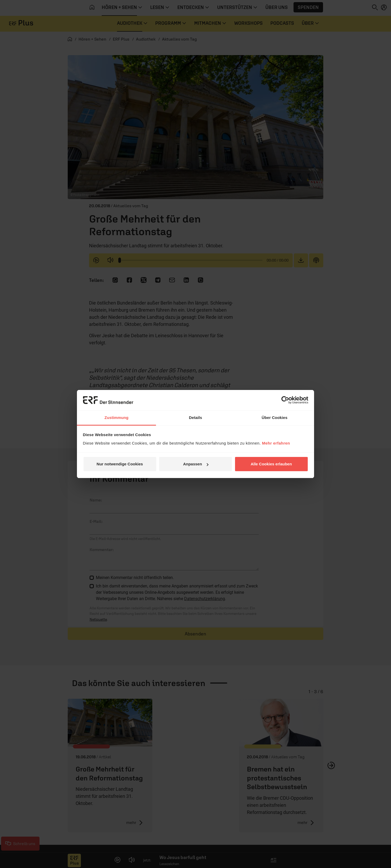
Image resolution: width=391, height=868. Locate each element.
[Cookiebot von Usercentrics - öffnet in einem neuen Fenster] (285, 400)
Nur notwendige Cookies (120, 464)
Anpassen (196, 464)
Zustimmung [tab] (117, 418)
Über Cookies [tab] (275, 418)
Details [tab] (195, 418)
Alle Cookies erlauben (271, 464)
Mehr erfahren (276, 443)
